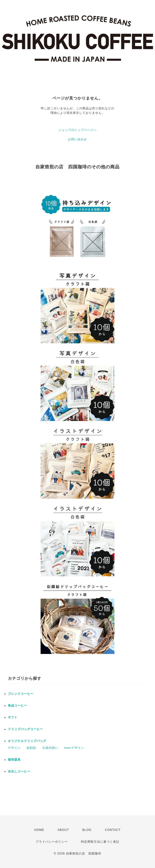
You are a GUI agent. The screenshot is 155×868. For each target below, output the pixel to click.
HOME (39, 830)
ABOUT (63, 830)
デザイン (14, 748)
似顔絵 (31, 748)
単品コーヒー (17, 706)
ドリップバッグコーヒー (25, 729)
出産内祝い (50, 748)
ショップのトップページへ (77, 130)
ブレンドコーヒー (21, 694)
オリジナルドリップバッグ (27, 741)
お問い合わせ (77, 139)
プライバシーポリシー (52, 842)
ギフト (13, 717)
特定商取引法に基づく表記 (100, 842)
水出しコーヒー (19, 771)
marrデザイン (74, 748)
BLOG (87, 830)
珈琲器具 (14, 760)
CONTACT (113, 830)
